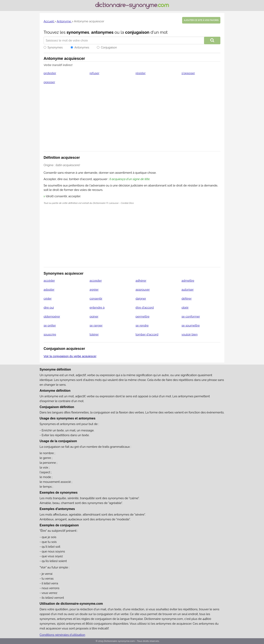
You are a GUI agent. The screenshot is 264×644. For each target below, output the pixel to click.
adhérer (141, 281)
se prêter (50, 325)
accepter (96, 281)
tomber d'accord (147, 334)
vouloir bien (190, 334)
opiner (94, 317)
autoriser (188, 290)
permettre (142, 317)
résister (141, 73)
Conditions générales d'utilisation (62, 635)
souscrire (50, 334)
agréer (94, 290)
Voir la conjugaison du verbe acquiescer (70, 356)
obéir (185, 308)
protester (50, 73)
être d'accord (145, 308)
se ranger (96, 325)
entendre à (97, 308)
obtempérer (52, 317)
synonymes (78, 32)
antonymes (102, 32)
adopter (49, 290)
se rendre (142, 325)
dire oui (49, 308)
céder (48, 299)
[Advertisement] (132, 120)
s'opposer (188, 73)
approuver (143, 290)
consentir (96, 299)
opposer (49, 82)
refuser (95, 73)
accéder (49, 281)
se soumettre (191, 325)
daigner (141, 299)
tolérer (94, 334)
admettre (188, 281)
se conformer (191, 317)
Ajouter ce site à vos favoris (201, 20)
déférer (187, 299)
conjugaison (137, 32)
